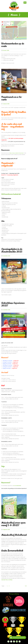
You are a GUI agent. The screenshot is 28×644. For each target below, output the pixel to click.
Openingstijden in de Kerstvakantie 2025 (12, 250)
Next (26, 586)
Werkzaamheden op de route (13, 45)
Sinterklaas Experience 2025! (13, 304)
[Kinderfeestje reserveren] (18, 638)
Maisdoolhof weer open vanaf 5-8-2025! (13, 524)
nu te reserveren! (17, 486)
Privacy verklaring (14, 594)
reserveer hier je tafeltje (7, 580)
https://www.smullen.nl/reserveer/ (17, 153)
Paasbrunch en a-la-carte (12, 98)
